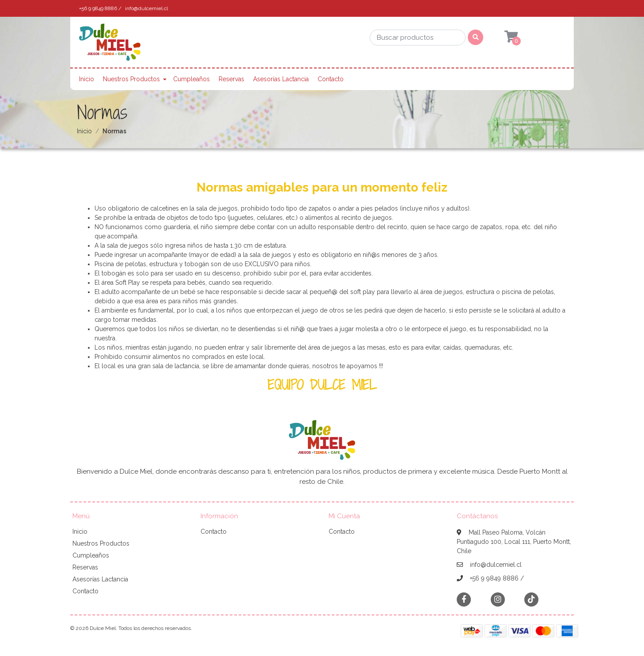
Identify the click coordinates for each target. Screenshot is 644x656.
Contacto (331, 79)
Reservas (231, 79)
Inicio (87, 79)
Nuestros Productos (131, 79)
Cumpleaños (191, 79)
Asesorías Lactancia (281, 79)
